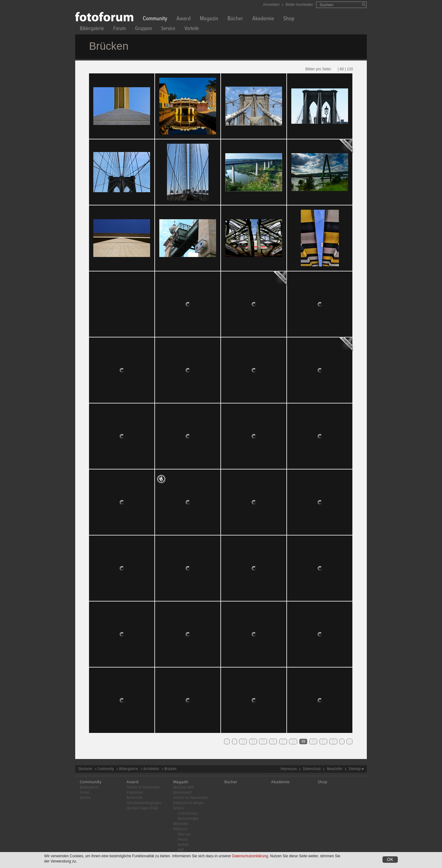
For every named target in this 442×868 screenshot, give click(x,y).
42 (333, 741)
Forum (120, 29)
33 (243, 741)
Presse (183, 840)
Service (168, 29)
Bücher (235, 19)
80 (342, 69)
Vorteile (192, 29)
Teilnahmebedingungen (144, 803)
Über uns (184, 834)
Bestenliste (134, 798)
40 (335, 69)
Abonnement (182, 793)
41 (323, 741)
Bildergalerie (92, 29)
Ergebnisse (135, 793)
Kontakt (183, 845)
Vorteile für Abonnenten (190, 798)
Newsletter (335, 769)
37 (283, 741)
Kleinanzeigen (188, 819)
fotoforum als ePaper (188, 803)
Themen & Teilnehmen (143, 787)
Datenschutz (312, 769)
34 (253, 741)
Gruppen (143, 29)
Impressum (289, 769)
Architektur (151, 769)
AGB (181, 850)
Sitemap (355, 769)
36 (273, 741)
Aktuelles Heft (183, 787)
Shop (289, 19)
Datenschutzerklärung (250, 856)
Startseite (85, 769)
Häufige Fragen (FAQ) (142, 808)
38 (293, 741)
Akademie (263, 19)
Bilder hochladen (299, 5)
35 (263, 741)
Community (155, 19)
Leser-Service (188, 814)
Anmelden (271, 5)
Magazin (209, 19)
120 (350, 69)
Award (184, 19)
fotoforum (180, 829)
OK (390, 859)
